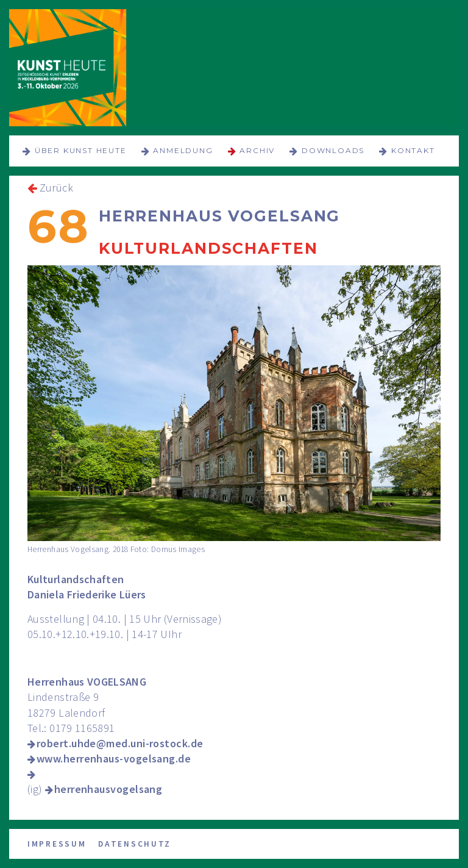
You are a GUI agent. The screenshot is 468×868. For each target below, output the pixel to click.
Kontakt (413, 150)
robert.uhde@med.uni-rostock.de (120, 743)
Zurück (56, 188)
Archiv (257, 150)
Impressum (57, 844)
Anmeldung (183, 150)
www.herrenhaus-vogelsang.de (114, 759)
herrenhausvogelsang (108, 789)
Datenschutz (135, 844)
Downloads (333, 150)
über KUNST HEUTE (81, 150)
